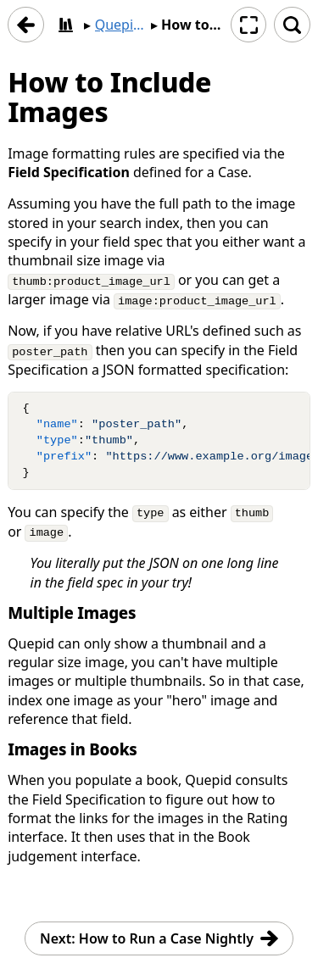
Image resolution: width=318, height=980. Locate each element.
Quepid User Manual (121, 25)
